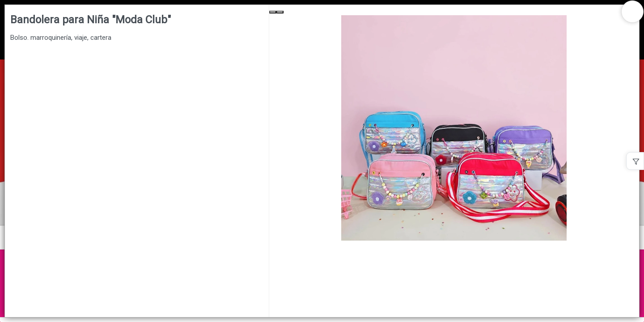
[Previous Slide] (273, 12)
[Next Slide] (280, 12)
